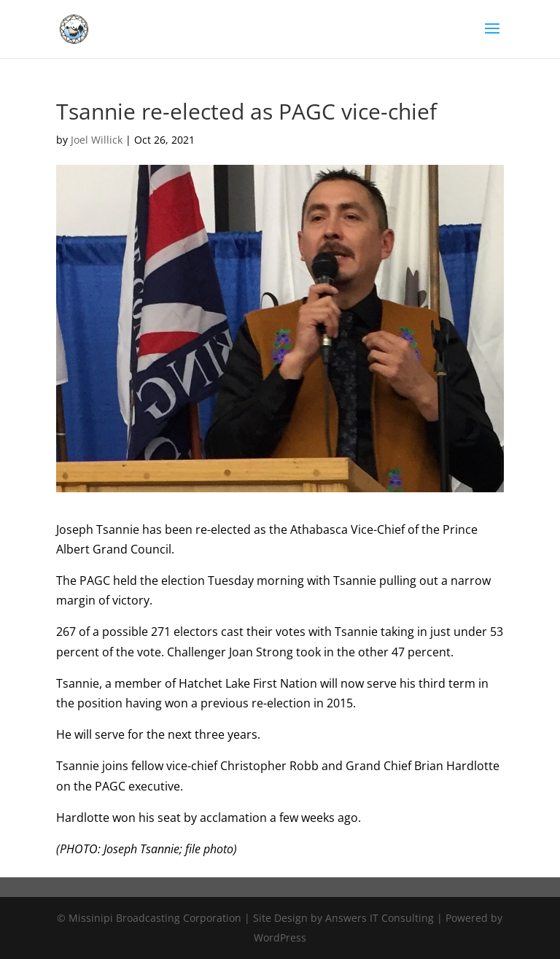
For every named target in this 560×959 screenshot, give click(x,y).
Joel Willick (97, 140)
